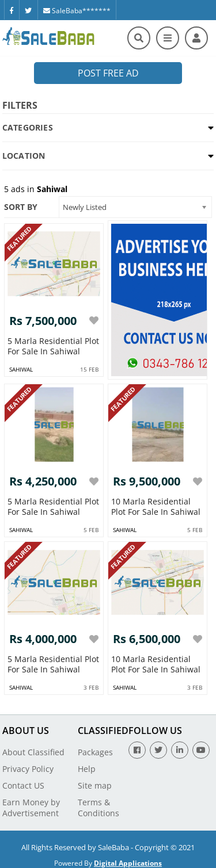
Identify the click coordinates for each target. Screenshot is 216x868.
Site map (95, 785)
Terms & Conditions (98, 808)
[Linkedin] (180, 750)
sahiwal (21, 369)
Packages (95, 752)
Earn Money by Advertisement (31, 808)
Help (87, 769)
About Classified (33, 752)
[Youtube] (201, 750)
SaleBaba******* (77, 11)
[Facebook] (12, 10)
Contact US (23, 785)
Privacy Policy (28, 769)
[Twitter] (28, 10)
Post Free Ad (108, 73)
